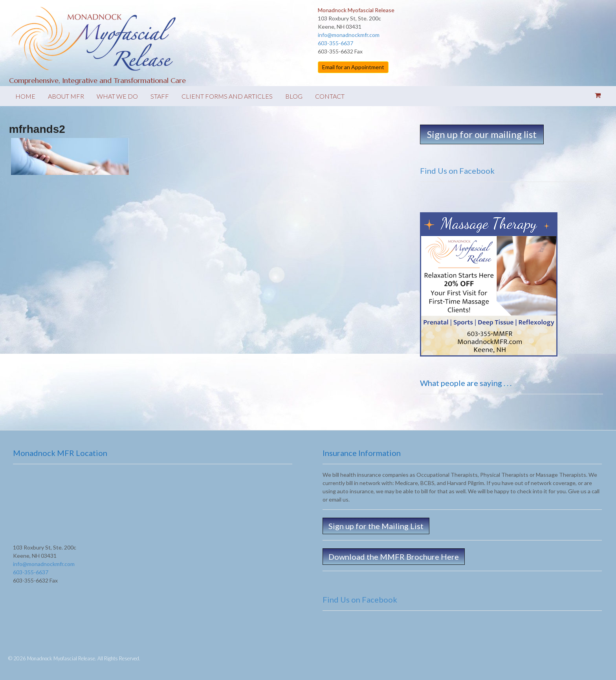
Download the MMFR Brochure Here (394, 557)
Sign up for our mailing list (482, 134)
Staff (160, 96)
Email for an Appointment (353, 67)
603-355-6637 (335, 43)
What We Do (117, 96)
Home (25, 96)
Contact (330, 96)
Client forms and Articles (227, 96)
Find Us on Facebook (457, 171)
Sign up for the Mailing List (376, 526)
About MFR (66, 96)
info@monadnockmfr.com (349, 35)
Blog (294, 96)
